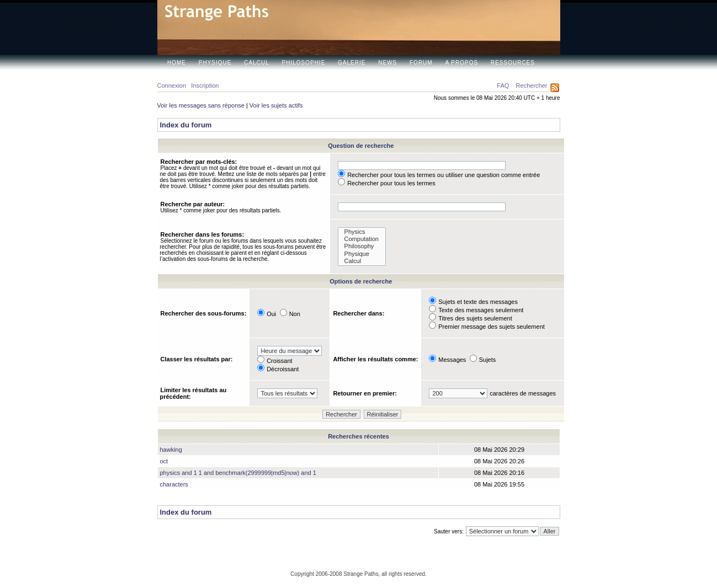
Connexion (172, 85)
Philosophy (362, 246)
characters (174, 484)
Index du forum (186, 125)
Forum (421, 63)
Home (177, 63)
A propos (461, 63)
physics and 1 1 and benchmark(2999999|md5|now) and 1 (238, 473)
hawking (171, 450)
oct (164, 461)
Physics (362, 232)
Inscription (205, 85)
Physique (215, 63)
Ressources (513, 63)
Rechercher (532, 85)
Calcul (256, 63)
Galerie (352, 63)
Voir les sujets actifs (276, 105)
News (387, 63)
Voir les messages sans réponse (201, 105)
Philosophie (304, 63)
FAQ (503, 85)
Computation (362, 239)
